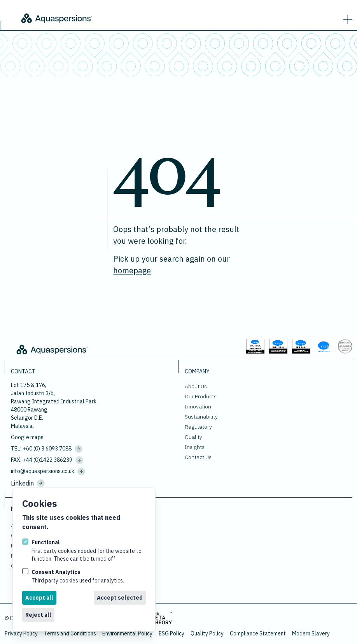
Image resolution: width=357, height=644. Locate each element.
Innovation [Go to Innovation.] (198, 406)
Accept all (39, 598)
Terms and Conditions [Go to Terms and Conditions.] (70, 633)
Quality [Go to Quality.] (193, 437)
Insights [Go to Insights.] (195, 447)
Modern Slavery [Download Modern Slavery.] (311, 633)
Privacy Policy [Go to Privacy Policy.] (21, 633)
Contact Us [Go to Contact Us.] (198, 457)
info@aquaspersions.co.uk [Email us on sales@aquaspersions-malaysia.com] (48, 472)
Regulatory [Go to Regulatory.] (198, 427)
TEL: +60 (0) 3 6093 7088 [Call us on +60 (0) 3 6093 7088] (47, 449)
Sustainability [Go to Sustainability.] (201, 417)
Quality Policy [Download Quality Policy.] (207, 633)
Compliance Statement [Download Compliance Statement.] (258, 633)
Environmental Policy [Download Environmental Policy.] (127, 633)
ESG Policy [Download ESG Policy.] (171, 633)
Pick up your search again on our (171, 265)
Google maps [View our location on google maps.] (27, 437)
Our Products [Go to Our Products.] (201, 396)
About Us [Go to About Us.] (196, 386)
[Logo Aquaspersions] (109, 18)
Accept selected (120, 598)
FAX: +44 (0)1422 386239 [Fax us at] (47, 460)
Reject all (38, 615)
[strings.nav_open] (346, 18)
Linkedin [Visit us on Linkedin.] (28, 483)
